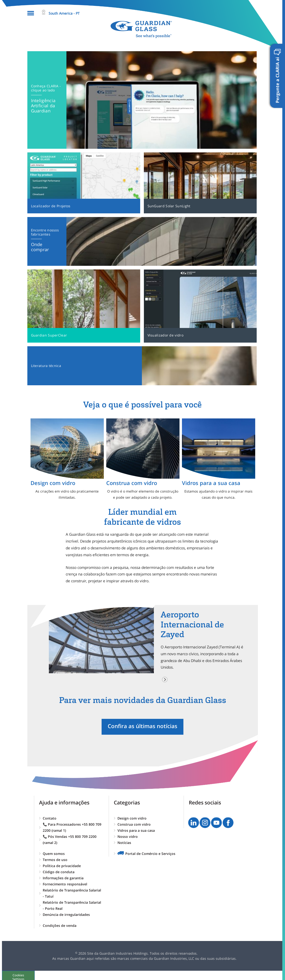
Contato (50, 818)
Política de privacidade (62, 866)
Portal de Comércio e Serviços (150, 854)
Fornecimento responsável (65, 884)
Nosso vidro (128, 836)
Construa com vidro (134, 824)
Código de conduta (59, 872)
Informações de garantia (63, 878)
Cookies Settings (21, 975)
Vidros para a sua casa (136, 830)
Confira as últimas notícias (142, 726)
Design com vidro (132, 818)
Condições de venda (60, 926)
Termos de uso (55, 860)
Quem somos (54, 854)
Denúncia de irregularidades (66, 915)
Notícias (124, 843)
